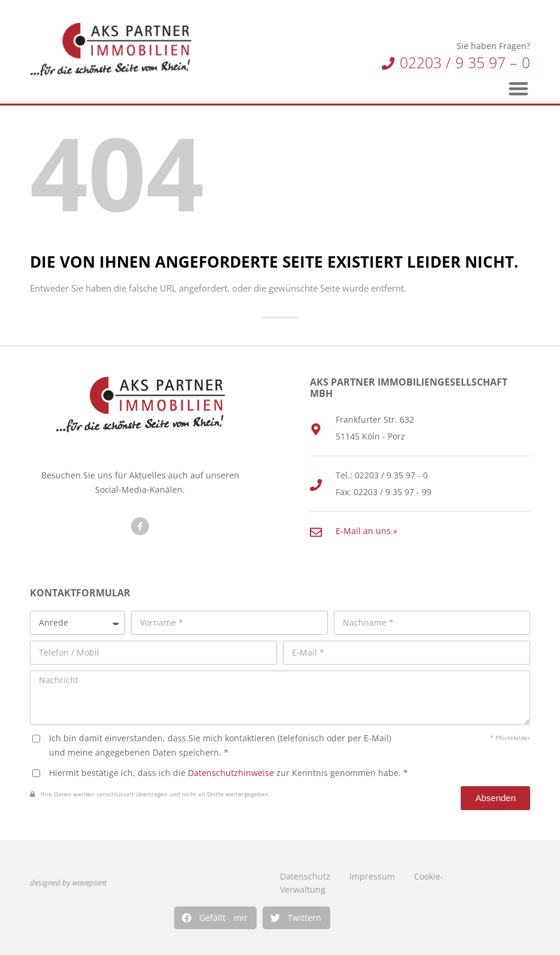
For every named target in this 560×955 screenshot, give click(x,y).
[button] (215, 918)
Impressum (372, 876)
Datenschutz (305, 876)
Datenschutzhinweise (231, 773)
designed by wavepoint (68, 883)
